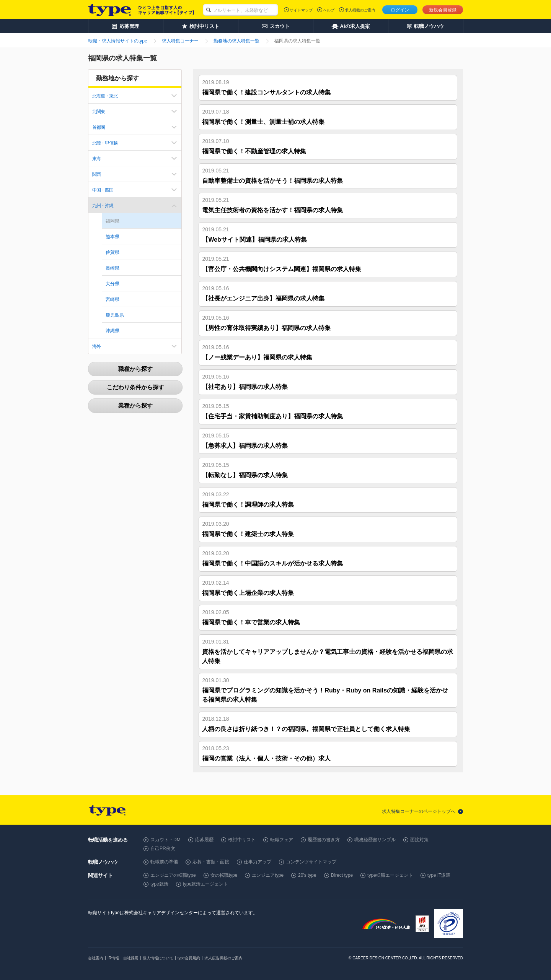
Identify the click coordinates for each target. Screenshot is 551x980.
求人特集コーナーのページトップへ (419, 811)
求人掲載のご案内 (360, 10)
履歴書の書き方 (324, 840)
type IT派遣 (439, 875)
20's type (307, 875)
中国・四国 (103, 190)
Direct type (342, 875)
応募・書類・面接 (211, 862)
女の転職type (224, 875)
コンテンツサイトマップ (311, 862)
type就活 (159, 884)
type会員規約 (189, 958)
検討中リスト (242, 840)
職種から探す (135, 369)
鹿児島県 (115, 315)
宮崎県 (112, 299)
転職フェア (282, 840)
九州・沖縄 (103, 206)
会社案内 (96, 958)
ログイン (400, 10)
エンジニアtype (268, 875)
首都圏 (99, 127)
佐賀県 (112, 252)
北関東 (99, 112)
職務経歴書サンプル (375, 840)
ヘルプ (329, 10)
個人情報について (158, 958)
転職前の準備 (164, 862)
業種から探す (135, 405)
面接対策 (419, 840)
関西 (96, 174)
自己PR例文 (163, 848)
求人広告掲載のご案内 (223, 958)
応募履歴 (204, 840)
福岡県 (112, 221)
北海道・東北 (105, 96)
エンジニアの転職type (173, 875)
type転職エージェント (390, 875)
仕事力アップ (258, 862)
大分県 (112, 284)
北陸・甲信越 (105, 143)
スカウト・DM (165, 840)
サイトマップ (301, 10)
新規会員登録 (443, 10)
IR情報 (113, 958)
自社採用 (131, 958)
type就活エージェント (206, 884)
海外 (96, 346)
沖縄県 (112, 331)
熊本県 (112, 237)
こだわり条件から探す (135, 387)
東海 (96, 159)
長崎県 (112, 268)
